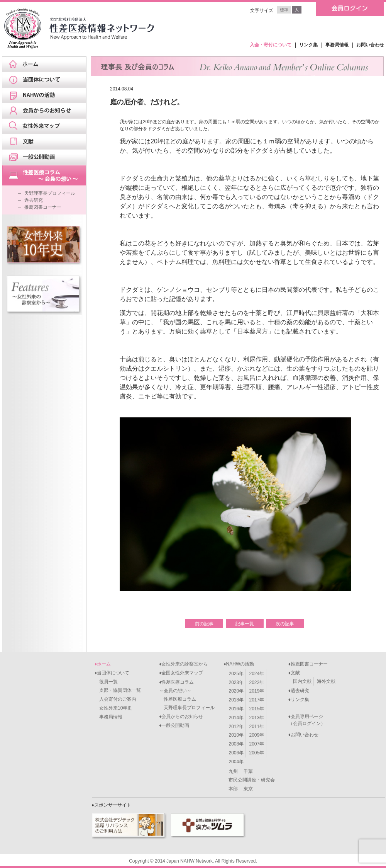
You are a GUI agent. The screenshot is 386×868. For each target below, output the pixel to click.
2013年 (257, 718)
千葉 (248, 771)
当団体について (47, 80)
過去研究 (34, 200)
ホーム (47, 65)
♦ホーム (103, 664)
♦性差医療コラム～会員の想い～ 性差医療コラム (178, 691)
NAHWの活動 (47, 95)
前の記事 (204, 624)
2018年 (236, 700)
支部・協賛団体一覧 (118, 690)
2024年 (257, 674)
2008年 (236, 744)
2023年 (236, 682)
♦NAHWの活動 (239, 664)
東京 (248, 789)
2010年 (236, 735)
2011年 (257, 727)
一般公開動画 (47, 157)
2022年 (257, 682)
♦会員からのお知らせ (181, 717)
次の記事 (285, 624)
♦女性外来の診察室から (183, 664)
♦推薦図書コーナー (308, 664)
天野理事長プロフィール (50, 193)
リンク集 (308, 45)
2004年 (236, 762)
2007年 (257, 744)
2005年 (257, 753)
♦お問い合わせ (303, 735)
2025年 (236, 674)
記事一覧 (245, 624)
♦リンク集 (299, 700)
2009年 (257, 735)
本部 (233, 789)
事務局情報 (337, 45)
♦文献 (294, 673)
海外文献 (326, 681)
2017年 (257, 700)
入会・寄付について (271, 45)
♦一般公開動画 (174, 725)
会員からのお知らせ (47, 111)
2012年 (236, 727)
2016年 (236, 709)
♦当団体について (112, 673)
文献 (47, 142)
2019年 (257, 691)
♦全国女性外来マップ (181, 673)
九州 (233, 771)
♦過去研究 (299, 691)
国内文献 (302, 681)
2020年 (236, 691)
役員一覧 (106, 682)
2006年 (236, 753)
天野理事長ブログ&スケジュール (47, 175)
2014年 (236, 718)
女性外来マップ (47, 126)
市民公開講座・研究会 (252, 780)
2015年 (257, 709)
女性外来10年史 (113, 708)
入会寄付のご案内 (115, 699)
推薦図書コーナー (43, 207)
